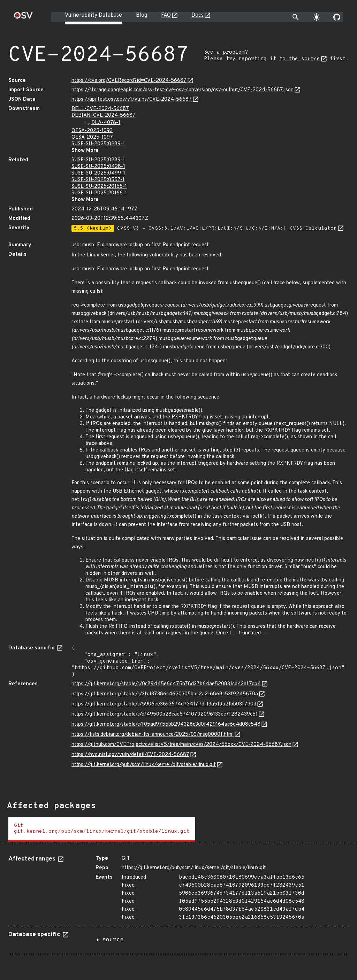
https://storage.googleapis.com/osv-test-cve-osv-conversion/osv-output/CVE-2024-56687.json (183, 90)
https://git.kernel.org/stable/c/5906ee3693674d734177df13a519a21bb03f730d (164, 704)
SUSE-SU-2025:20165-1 (99, 187)
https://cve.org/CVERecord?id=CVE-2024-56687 (129, 81)
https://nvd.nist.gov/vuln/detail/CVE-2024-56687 (130, 755)
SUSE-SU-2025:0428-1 (98, 167)
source (113, 940)
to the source (300, 59)
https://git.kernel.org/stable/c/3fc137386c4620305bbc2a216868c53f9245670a (165, 694)
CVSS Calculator (313, 228)
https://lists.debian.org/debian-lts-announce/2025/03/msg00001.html (153, 735)
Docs (198, 15)
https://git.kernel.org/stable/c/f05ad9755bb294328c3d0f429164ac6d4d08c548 (166, 724)
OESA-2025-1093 (92, 131)
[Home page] (23, 18)
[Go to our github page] (337, 17)
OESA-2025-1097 (92, 137)
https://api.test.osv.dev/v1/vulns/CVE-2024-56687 (132, 99)
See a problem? (226, 52)
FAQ (166, 15)
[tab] (102, 829)
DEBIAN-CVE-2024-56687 (104, 115)
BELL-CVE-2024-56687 (100, 109)
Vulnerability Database (93, 15)
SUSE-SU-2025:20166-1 (99, 193)
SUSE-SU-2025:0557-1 (98, 180)
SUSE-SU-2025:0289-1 (98, 144)
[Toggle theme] (317, 17)
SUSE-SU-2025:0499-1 (98, 173)
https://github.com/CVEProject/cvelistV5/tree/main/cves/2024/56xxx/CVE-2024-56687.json (181, 745)
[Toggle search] (296, 17)
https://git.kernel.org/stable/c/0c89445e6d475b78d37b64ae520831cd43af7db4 (166, 684)
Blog (142, 15)
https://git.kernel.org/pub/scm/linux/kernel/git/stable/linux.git (144, 765)
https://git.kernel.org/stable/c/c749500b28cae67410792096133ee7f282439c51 (165, 714)
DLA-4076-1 (106, 123)
